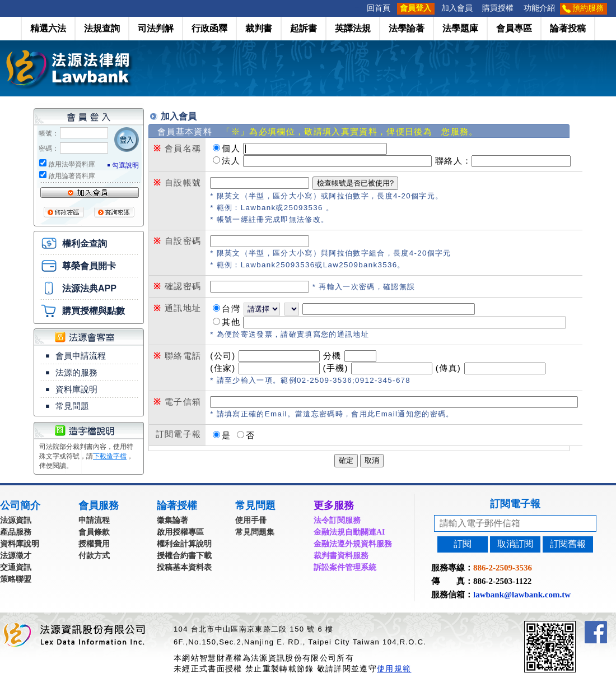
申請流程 (94, 520)
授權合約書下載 (184, 556)
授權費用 (94, 544)
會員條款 (94, 532)
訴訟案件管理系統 (345, 567)
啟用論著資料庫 (72, 176)
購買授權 (498, 8)
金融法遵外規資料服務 (353, 544)
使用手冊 (251, 520)
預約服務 (588, 8)
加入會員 (457, 8)
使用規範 (394, 669)
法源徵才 (16, 556)
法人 (231, 161)
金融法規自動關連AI (349, 532)
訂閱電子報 (515, 504)
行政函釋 (209, 28)
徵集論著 (172, 520)
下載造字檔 (110, 456)
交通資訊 (16, 567)
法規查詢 (102, 28)
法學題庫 (460, 28)
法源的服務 (76, 373)
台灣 (231, 308)
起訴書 (304, 28)
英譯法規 (353, 28)
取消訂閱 (515, 544)
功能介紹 (539, 8)
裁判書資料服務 (341, 556)
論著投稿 (568, 28)
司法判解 (156, 28)
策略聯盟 (16, 579)
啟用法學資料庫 (72, 164)
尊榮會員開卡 (89, 266)
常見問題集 (255, 532)
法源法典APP (89, 288)
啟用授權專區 (180, 532)
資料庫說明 (76, 389)
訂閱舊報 (568, 544)
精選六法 (48, 28)
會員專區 (514, 28)
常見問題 (72, 406)
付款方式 (94, 556)
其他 (231, 322)
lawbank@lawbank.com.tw (522, 595)
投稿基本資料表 (184, 567)
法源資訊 (16, 520)
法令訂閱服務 (337, 520)
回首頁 (379, 8)
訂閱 (463, 544)
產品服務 (16, 532)
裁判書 (259, 28)
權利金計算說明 (184, 544)
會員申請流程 (81, 356)
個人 (231, 148)
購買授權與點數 (94, 311)
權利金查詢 (85, 243)
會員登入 (416, 8)
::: (358, 8)
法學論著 (407, 28)
